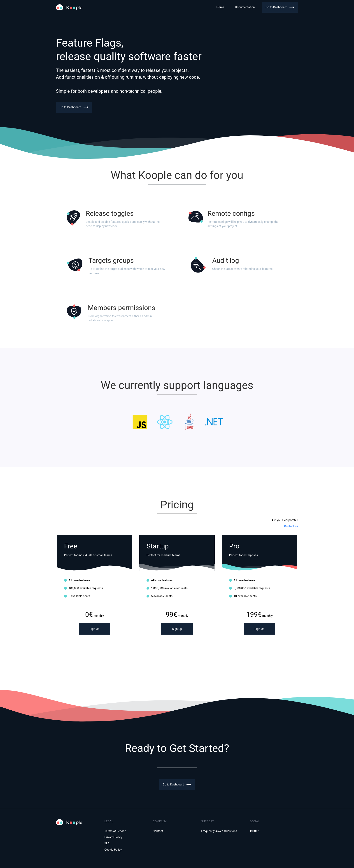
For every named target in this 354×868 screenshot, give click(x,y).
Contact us (291, 526)
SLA (107, 843)
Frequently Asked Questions (219, 831)
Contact (158, 831)
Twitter (254, 831)
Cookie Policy (113, 850)
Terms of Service (115, 831)
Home (220, 7)
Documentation (245, 7)
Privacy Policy (113, 837)
